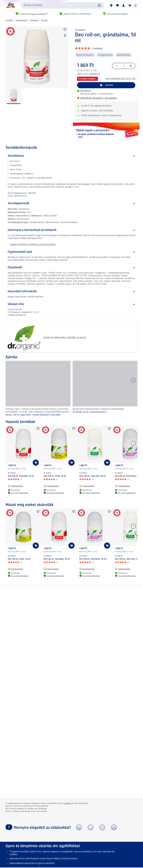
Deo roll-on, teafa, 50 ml (55, 476)
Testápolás (34, 20)
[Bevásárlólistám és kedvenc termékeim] (117, 5)
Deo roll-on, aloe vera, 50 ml (92, 476)
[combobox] (62, 5)
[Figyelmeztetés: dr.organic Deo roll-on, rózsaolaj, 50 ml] (15, 486)
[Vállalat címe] (71, 304)
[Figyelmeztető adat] (71, 252)
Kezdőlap (9, 20)
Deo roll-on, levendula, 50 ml (93, 559)
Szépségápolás (21, 20)
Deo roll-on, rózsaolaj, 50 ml (21, 476)
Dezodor (45, 20)
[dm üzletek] (111, 5)
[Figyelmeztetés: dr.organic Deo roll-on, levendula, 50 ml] (123, 486)
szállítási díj (95, 74)
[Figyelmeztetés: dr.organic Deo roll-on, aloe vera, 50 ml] (87, 486)
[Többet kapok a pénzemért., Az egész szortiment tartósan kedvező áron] (106, 134)
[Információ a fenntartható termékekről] (71, 230)
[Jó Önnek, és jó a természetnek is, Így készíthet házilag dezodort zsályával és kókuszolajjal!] (105, 389)
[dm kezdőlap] (10, 5)
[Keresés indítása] (99, 5)
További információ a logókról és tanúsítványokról (33, 245)
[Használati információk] (71, 292)
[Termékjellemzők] (71, 204)
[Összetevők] (71, 268)
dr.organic (80, 30)
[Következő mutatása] (133, 443)
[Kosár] (130, 5)
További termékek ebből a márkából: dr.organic (47, 338)
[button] (136, 5)
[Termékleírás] (71, 156)
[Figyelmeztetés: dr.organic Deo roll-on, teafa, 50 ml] (51, 486)
